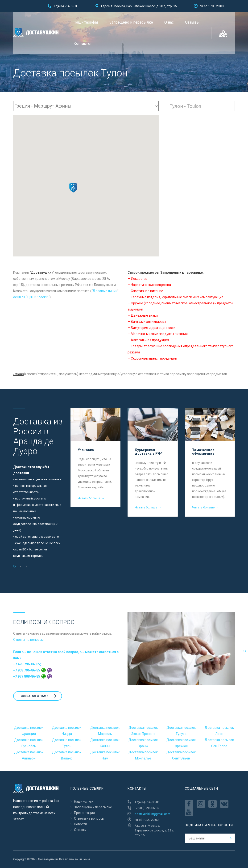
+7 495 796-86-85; (27, 664)
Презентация (84, 813)
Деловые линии (105, 291)
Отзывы (192, 22)
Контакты (82, 44)
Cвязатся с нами (39, 696)
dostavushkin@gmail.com (152, 814)
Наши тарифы (86, 22)
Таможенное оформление (203, 452)
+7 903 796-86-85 (33, 671)
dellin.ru (19, 297)
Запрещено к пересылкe (131, 22)
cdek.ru (44, 297)
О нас (169, 22)
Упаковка (86, 450)
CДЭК (32, 297)
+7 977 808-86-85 (33, 677)
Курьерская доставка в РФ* (149, 452)
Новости (81, 824)
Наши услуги (84, 802)
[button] (73, 188)
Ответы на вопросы (28, 640)
